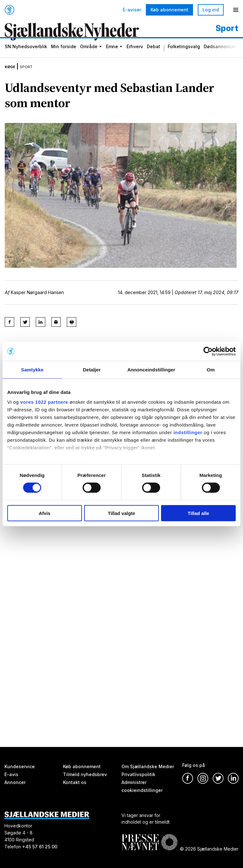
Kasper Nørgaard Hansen (37, 298)
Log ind (211, 10)
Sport (32, 72)
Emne (112, 54)
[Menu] (236, 10)
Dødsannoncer (220, 54)
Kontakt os (75, 782)
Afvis (44, 513)
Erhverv (135, 54)
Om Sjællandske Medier (148, 766)
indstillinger (188, 432)
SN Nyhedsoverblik (26, 54)
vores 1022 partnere (44, 402)
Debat (153, 54)
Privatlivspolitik (138, 774)
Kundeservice (20, 766)
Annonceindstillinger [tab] (151, 369)
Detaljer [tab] (92, 369)
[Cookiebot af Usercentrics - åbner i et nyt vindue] (208, 351)
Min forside (64, 54)
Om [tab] (211, 369)
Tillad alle (198, 513)
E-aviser (132, 10)
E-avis (11, 774)
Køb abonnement (169, 10)
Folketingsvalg (184, 54)
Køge (12, 72)
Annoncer (15, 782)
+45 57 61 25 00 (40, 847)
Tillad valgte (121, 513)
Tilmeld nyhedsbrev (85, 774)
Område (89, 54)
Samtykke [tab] (32, 369)
